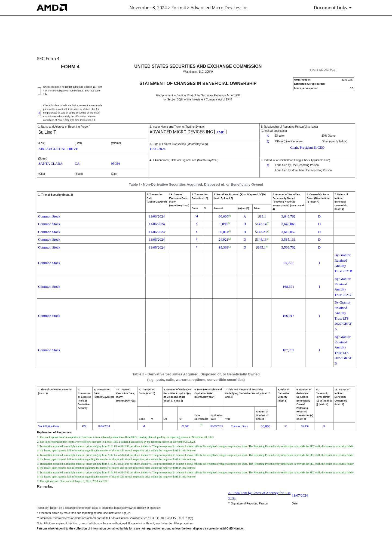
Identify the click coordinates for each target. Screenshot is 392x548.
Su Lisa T (47, 132)
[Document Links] (334, 8)
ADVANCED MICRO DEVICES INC (181, 132)
